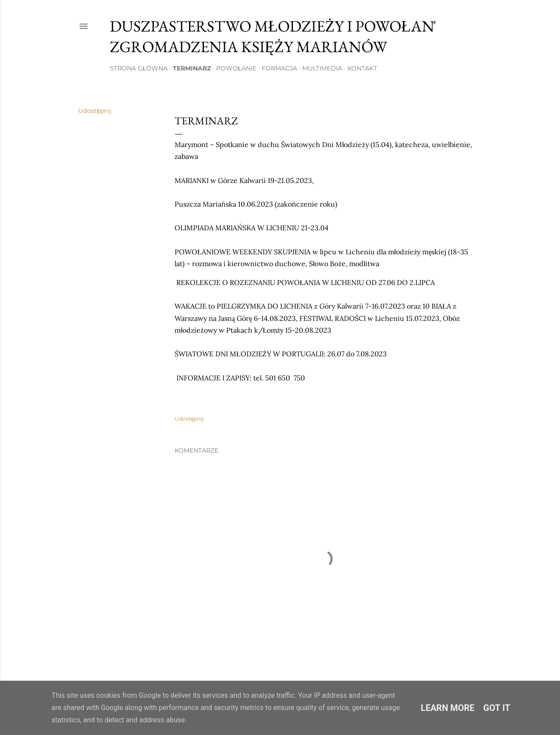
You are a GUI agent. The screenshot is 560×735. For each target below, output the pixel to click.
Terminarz (192, 68)
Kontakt (362, 68)
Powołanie (236, 68)
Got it (497, 708)
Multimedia (322, 68)
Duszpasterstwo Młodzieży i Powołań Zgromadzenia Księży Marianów (272, 36)
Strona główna (139, 68)
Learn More (448, 708)
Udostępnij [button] (95, 111)
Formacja (279, 68)
